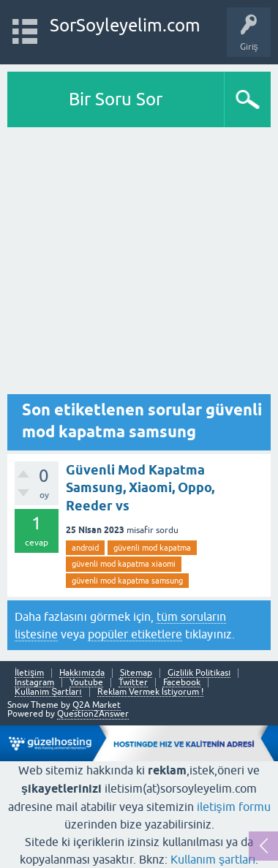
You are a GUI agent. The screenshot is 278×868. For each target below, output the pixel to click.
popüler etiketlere (135, 634)
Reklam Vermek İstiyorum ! (150, 692)
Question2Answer (93, 714)
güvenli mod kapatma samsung (127, 581)
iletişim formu (234, 807)
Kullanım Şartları (48, 692)
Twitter (133, 683)
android (85, 548)
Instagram (34, 683)
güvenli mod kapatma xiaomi (124, 564)
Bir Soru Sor (116, 99)
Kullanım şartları (213, 859)
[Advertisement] (139, 264)
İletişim (29, 673)
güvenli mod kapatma (152, 548)
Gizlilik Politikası (199, 673)
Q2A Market (97, 705)
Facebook (182, 683)
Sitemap (136, 673)
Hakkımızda (82, 673)
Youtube (86, 683)
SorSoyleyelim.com (125, 25)
